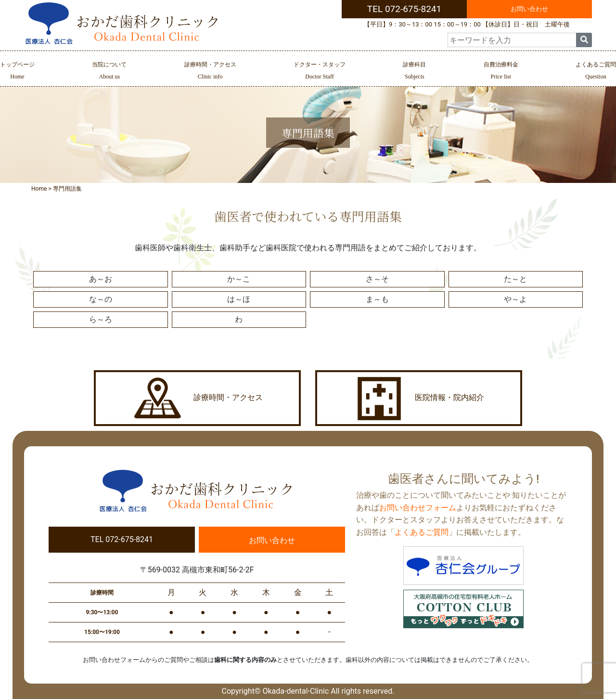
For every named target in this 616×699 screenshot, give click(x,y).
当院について (109, 71)
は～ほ (239, 299)
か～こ (239, 279)
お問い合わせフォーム (418, 508)
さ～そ (377, 279)
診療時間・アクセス (210, 71)
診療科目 (414, 71)
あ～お (101, 279)
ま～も (377, 299)
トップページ (17, 71)
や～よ (515, 299)
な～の (101, 299)
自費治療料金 (501, 71)
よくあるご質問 (596, 71)
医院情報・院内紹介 (419, 398)
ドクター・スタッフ (320, 71)
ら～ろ (101, 319)
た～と (515, 279)
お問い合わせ (529, 9)
